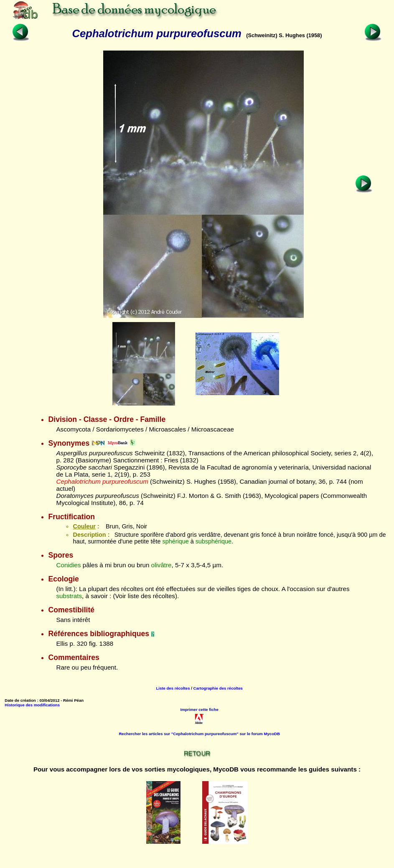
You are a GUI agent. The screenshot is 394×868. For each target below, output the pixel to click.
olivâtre (161, 565)
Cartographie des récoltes (218, 688)
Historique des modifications (32, 705)
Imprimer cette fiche (200, 709)
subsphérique (214, 541)
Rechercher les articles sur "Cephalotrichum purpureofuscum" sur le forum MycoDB (199, 734)
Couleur (84, 526)
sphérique (175, 541)
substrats (69, 596)
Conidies (68, 565)
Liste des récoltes (173, 688)
